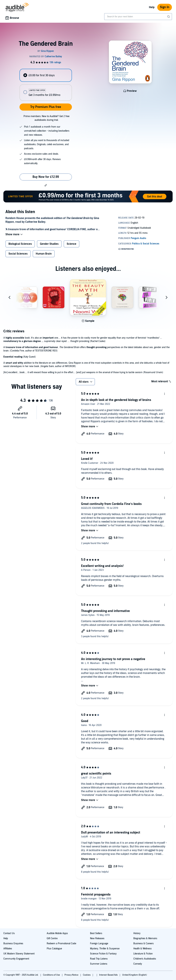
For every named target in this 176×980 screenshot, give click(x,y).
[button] (46, 185)
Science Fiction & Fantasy (103, 954)
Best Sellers (96, 933)
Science (71, 244)
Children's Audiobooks (145, 959)
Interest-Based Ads (109, 975)
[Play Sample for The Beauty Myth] (88, 321)
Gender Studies (49, 244)
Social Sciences (18, 254)
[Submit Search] (169, 17)
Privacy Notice (72, 975)
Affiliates (8, 949)
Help (152, 7)
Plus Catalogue (54, 949)
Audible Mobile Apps (57, 933)
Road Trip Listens (99, 959)
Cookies (87, 975)
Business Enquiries (13, 943)
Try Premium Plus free (46, 107)
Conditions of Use (52, 975)
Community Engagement (16, 959)
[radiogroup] (46, 85)
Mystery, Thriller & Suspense (105, 949)
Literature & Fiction (143, 954)
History (137, 933)
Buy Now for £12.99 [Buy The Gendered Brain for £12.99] (46, 177)
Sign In (165, 7)
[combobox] (138, 17)
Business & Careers (144, 943)
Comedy (138, 964)
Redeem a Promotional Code (61, 943)
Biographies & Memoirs (145, 938)
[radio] (46, 75)
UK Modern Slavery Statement (19, 954)
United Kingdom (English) (135, 975)
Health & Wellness (142, 949)
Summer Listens (99, 964)
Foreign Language (99, 943)
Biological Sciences (20, 244)
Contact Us (9, 933)
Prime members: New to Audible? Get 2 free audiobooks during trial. (46, 118)
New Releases (97, 938)
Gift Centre (52, 938)
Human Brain (44, 254)
